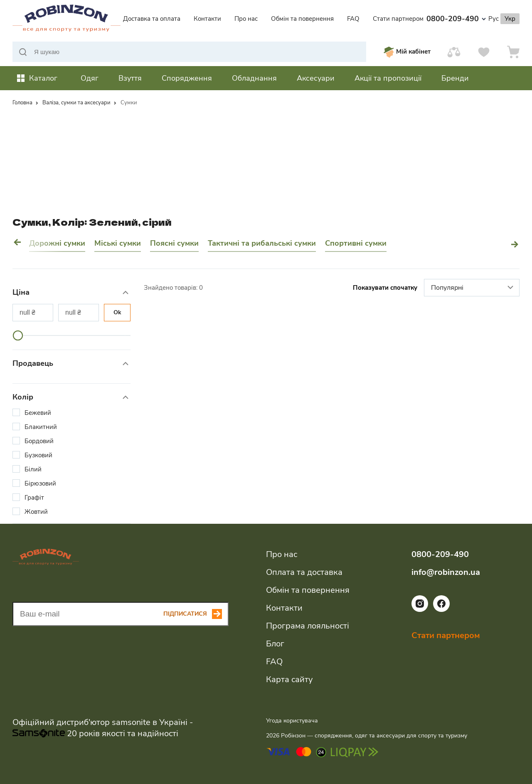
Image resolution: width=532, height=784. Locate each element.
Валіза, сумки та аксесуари (76, 103)
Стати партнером (398, 19)
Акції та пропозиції (388, 78)
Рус (494, 19)
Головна (22, 103)
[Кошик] (513, 52)
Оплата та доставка (304, 572)
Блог (275, 644)
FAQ (353, 19)
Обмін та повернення (302, 19)
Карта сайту (289, 679)
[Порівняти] (454, 52)
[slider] (18, 335)
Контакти (207, 19)
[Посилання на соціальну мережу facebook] (441, 610)
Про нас (246, 19)
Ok (117, 312)
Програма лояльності (308, 626)
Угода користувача (292, 721)
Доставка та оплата (152, 19)
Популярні (473, 288)
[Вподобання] (484, 52)
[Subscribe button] (196, 614)
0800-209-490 (456, 19)
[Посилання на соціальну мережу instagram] (420, 610)
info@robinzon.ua (446, 572)
